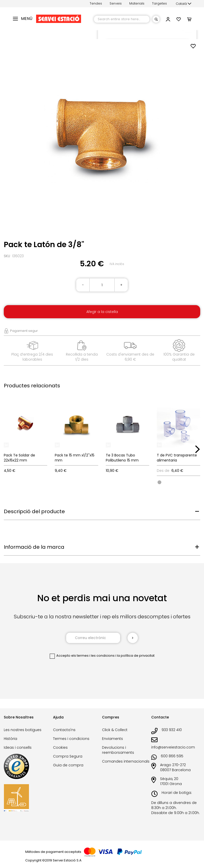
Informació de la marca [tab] (34, 547)
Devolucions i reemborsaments (118, 750)
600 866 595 (172, 756)
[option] (159, 482)
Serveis (116, 3)
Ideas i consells (18, 747)
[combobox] (122, 19)
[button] (184, 4)
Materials (137, 3)
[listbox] (178, 482)
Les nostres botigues (23, 730)
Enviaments (112, 739)
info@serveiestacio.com (173, 747)
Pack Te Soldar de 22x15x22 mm (19, 458)
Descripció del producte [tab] (34, 511)
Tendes (96, 3)
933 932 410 (172, 730)
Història (10, 739)
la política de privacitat (136, 656)
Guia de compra (68, 765)
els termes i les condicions (93, 656)
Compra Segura (68, 756)
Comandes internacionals (126, 761)
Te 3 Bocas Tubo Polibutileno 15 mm (122, 458)
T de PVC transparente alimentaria (177, 458)
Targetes (159, 3)
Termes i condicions (71, 739)
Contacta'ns (64, 730)
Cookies (60, 747)
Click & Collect (115, 730)
